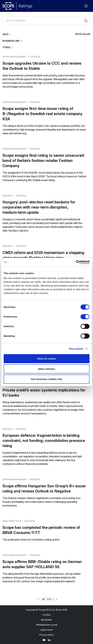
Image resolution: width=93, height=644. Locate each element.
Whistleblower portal (47, 625)
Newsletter (46, 620)
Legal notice (46, 630)
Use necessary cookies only (46, 379)
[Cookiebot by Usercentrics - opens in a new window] (76, 262)
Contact (46, 615)
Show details (76, 349)
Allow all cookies (46, 359)
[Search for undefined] (46, 21)
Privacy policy (46, 635)
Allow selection (46, 369)
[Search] (86, 21)
